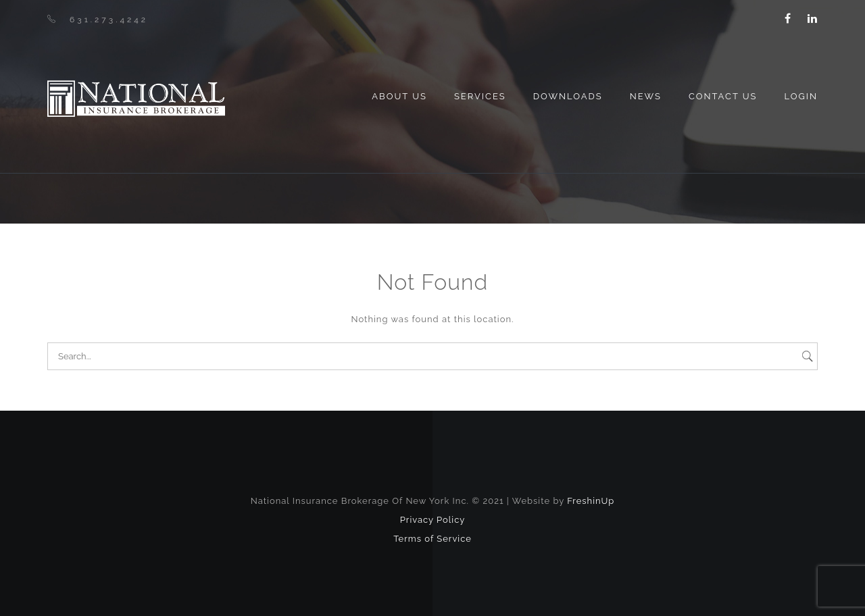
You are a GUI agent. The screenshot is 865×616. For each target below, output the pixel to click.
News (646, 96)
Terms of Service (432, 539)
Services (480, 96)
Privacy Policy (433, 520)
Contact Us (723, 96)
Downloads (568, 96)
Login (801, 96)
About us (399, 96)
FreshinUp (591, 501)
